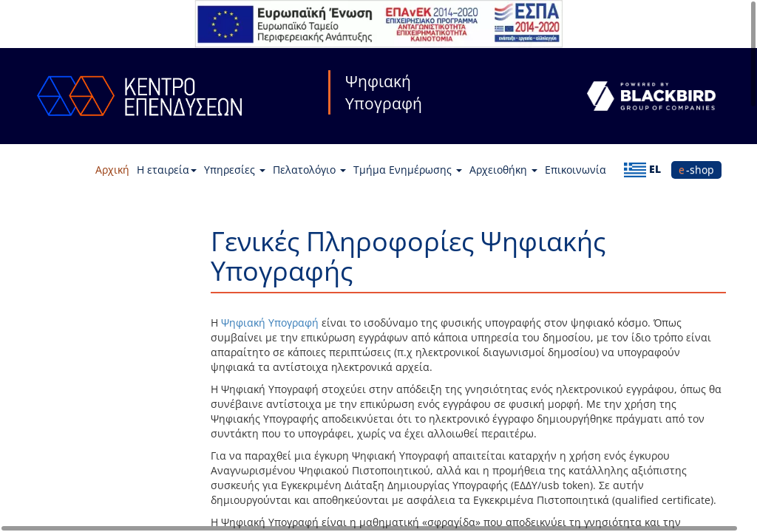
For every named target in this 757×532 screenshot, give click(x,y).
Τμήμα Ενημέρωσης (408, 170)
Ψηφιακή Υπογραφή (270, 323)
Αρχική (112, 170)
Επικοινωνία (576, 170)
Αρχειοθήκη (503, 170)
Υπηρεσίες (235, 170)
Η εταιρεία (167, 170)
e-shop (696, 170)
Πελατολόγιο (309, 170)
